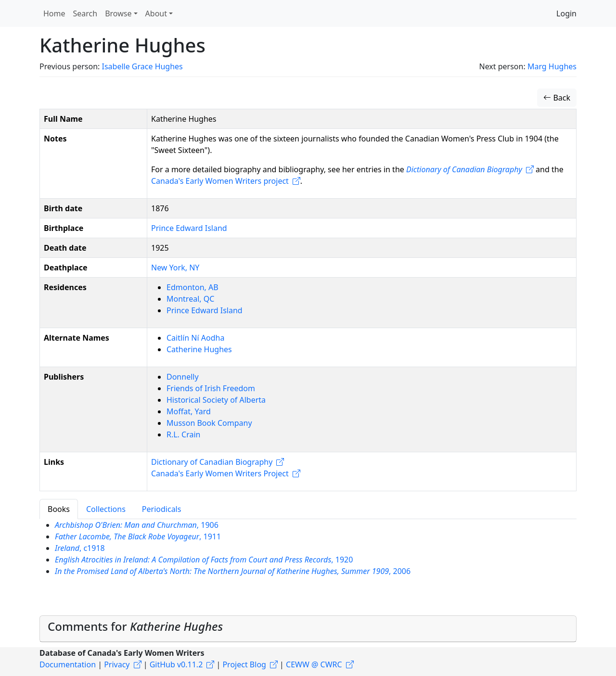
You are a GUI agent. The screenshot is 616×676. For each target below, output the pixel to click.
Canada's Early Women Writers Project (220, 473)
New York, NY (175, 268)
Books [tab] (59, 509)
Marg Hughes (552, 66)
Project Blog (244, 664)
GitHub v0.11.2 (176, 664)
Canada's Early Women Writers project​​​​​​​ (220, 181)
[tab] (308, 629)
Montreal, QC (190, 299)
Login (566, 13)
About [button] (156, 13)
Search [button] (85, 13)
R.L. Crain (183, 434)
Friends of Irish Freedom (211, 388)
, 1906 (137, 525)
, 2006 (233, 571)
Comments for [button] (135, 626)
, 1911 (138, 536)
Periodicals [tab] (162, 509)
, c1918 (80, 548)
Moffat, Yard (189, 411)
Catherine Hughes (199, 349)
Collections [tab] (106, 509)
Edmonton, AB (192, 287)
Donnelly (183, 377)
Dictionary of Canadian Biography (212, 462)
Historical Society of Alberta (216, 400)
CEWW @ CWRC (314, 664)
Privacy (117, 664)
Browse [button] (118, 13)
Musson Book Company (209, 423)
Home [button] (54, 13)
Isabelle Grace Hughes (142, 66)
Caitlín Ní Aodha (195, 338)
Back (557, 98)
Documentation (68, 664)
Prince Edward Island (189, 228)
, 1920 (204, 560)
